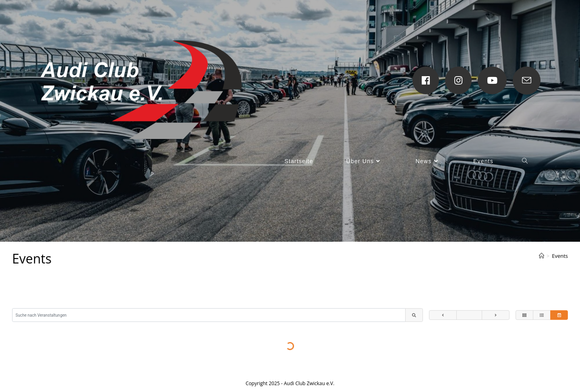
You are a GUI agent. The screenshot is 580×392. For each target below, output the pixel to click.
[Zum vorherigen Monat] (443, 315)
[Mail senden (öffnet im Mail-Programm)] (527, 81)
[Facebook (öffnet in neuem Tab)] (426, 80)
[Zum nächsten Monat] (496, 315)
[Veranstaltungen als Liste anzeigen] (542, 315)
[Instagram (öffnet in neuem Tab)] (458, 80)
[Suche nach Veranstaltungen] (209, 315)
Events (560, 256)
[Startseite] (542, 256)
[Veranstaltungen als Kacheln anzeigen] (524, 315)
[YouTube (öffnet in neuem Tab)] (492, 80)
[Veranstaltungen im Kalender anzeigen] (559, 315)
